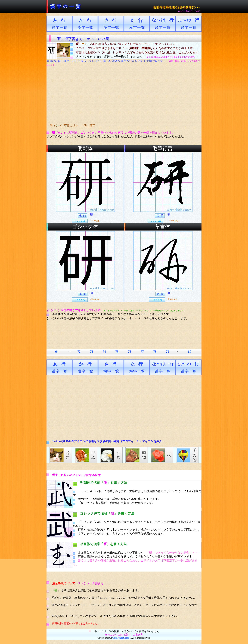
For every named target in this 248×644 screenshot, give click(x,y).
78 (155, 352)
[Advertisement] (106, 95)
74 (104, 352)
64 (57, 352)
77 (142, 352)
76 (130, 352)
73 (92, 352)
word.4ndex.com (121, 638)
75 (117, 352)
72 (79, 352)
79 (167, 352)
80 (190, 352)
